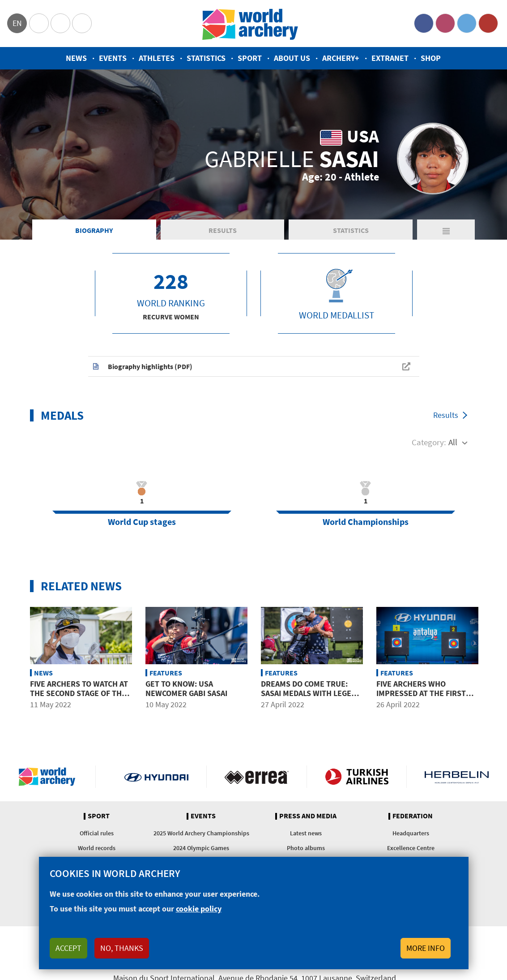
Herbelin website (457, 777)
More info (426, 948)
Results (223, 230)
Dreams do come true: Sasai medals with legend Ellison (311, 693)
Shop (431, 58)
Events (113, 58)
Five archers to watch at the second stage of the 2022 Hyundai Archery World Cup (79, 698)
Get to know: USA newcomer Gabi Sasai (186, 689)
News (76, 58)
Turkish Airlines (357, 777)
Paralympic (60, 23)
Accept (68, 948)
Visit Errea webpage (257, 777)
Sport (250, 58)
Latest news (306, 833)
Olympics (39, 23)
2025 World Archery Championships (201, 833)
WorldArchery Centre (82, 23)
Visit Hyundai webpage (156, 777)
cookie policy (199, 909)
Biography (94, 230)
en (17, 23)
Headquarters (411, 833)
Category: (429, 442)
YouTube (488, 23)
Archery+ (341, 58)
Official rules (97, 833)
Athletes (157, 58)
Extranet (390, 58)
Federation (413, 816)
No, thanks (122, 948)
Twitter (467, 23)
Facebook (424, 23)
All (453, 442)
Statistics (206, 58)
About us (292, 58)
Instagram (445, 23)
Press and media (308, 816)
